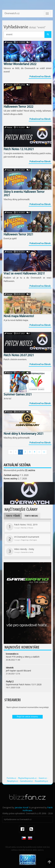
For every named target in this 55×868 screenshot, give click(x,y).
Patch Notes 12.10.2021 (19, 149)
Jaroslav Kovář (22, 807)
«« (11, 452)
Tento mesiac (31, 516)
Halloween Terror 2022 (18, 107)
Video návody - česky (20, 551)
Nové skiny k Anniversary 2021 (24, 434)
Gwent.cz (43, 778)
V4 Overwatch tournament (23, 539)
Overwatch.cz (12, 13)
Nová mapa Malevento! (19, 316)
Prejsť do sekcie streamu (27, 717)
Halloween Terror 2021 (18, 235)
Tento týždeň (13, 516)
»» (44, 452)
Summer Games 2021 (18, 395)
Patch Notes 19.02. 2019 (22, 527)
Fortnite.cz (11, 778)
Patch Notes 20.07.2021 (19, 355)
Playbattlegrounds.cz (27, 778)
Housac (9, 42)
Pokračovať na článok (40, 77)
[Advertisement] (27, 749)
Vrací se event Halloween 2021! (24, 274)
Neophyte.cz (12, 781)
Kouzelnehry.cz (41, 781)
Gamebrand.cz (26, 781)
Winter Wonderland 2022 (20, 64)
